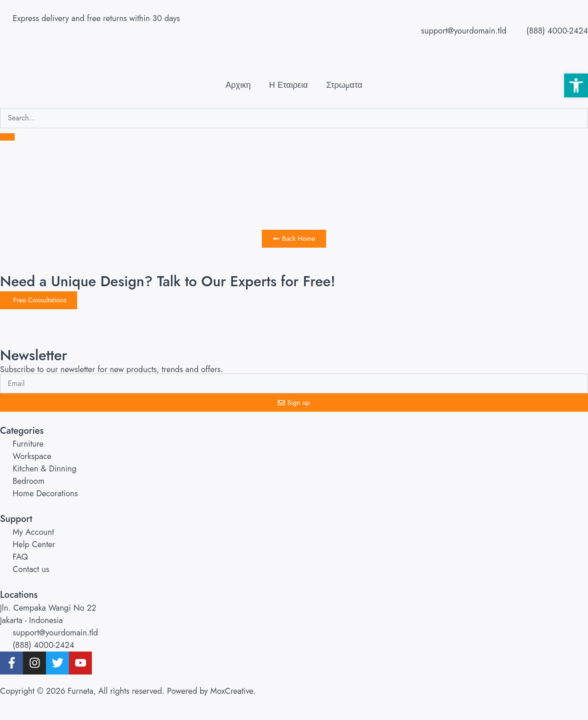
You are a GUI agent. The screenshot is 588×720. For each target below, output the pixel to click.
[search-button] (7, 137)
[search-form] (294, 118)
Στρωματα (344, 85)
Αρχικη (238, 85)
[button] (576, 85)
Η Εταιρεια (288, 85)
